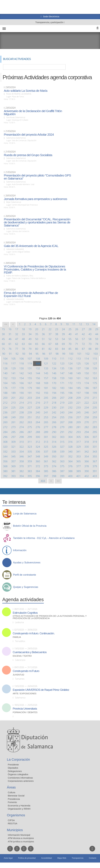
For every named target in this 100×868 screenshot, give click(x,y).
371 (30, 466)
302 (54, 437)
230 (54, 407)
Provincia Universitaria (25, 709)
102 (87, 354)
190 (22, 393)
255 (62, 417)
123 (62, 363)
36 (43, 334)
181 (46, 388)
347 (30, 456)
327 (62, 447)
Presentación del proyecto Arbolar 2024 (29, 135)
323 (30, 447)
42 (83, 334)
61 (10, 344)
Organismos (16, 815)
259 (95, 417)
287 (30, 432)
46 (10, 339)
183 (62, 388)
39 (63, 334)
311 (30, 442)
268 (70, 422)
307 (95, 437)
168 (38, 383)
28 (90, 329)
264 (38, 422)
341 (78, 452)
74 (97, 344)
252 (38, 417)
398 (54, 476)
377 (78, 466)
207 (62, 398)
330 (87, 447)
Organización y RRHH (19, 809)
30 (3, 334)
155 (30, 378)
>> (58, 481)
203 (30, 398)
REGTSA (13, 823)
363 (62, 461)
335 (30, 452)
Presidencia (14, 799)
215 (30, 403)
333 (13, 452)
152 (5, 378)
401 (78, 476)
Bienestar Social (16, 796)
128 (5, 368)
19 (30, 329)
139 (95, 368)
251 (30, 417)
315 (62, 442)
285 (13, 432)
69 (63, 344)
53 (57, 339)
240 (38, 412)
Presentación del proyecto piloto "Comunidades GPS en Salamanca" (37, 177)
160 (70, 378)
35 (37, 334)
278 (54, 427)
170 (54, 383)
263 (30, 422)
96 (44, 354)
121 (46, 363)
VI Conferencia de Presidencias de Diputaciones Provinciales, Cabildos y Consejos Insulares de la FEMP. (35, 269)
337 (46, 452)
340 (70, 452)
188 (5, 393)
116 (5, 363)
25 (70, 329)
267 (62, 422)
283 (95, 427)
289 (46, 432)
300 (38, 437)
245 (78, 412)
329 (78, 447)
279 (62, 427)
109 (46, 359)
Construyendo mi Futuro (26, 671)
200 (5, 398)
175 (95, 383)
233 (78, 407)
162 (87, 378)
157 (46, 378)
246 (87, 412)
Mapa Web (62, 858)
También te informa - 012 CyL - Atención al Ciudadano (44, 538)
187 (95, 388)
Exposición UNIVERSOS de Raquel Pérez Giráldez (41, 690)
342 (87, 452)
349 (46, 456)
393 (13, 476)
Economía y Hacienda (19, 806)
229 (46, 407)
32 (17, 334)
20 (37, 329)
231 (62, 407)
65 (37, 344)
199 (95, 393)
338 (54, 452)
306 (87, 437)
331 (95, 447)
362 (54, 461)
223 (95, 403)
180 (38, 388)
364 (70, 461)
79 (30, 349)
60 (3, 344)
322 (22, 447)
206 (54, 398)
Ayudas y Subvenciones (27, 563)
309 (13, 442)
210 (87, 398)
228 (38, 407)
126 (87, 363)
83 (57, 349)
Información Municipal (19, 835)
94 (30, 354)
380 (5, 471)
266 (54, 422)
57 (83, 339)
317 (78, 442)
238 (22, 412)
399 (62, 476)
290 (54, 432)
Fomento (12, 802)
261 (13, 422)
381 (13, 471)
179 (30, 388)
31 (10, 334)
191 (30, 393)
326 (54, 447)
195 (62, 393)
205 (46, 398)
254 (54, 417)
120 (38, 363)
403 (95, 476)
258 (87, 417)
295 (95, 432)
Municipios (15, 830)
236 (5, 412)
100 (71, 354)
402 (87, 476)
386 (54, 471)
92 (17, 354)
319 (95, 442)
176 (5, 388)
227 (30, 407)
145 (46, 373)
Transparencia (77, 858)
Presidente (13, 765)
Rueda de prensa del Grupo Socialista (28, 155)
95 (37, 354)
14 (94, 324)
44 (97, 334)
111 (62, 359)
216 (38, 403)
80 (37, 349)
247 (95, 412)
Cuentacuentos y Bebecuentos (30, 652)
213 (13, 403)
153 (13, 378)
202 (22, 398)
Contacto (93, 858)
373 (46, 466)
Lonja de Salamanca (25, 514)
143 (30, 373)
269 (78, 422)
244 (70, 412)
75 (3, 349)
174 (87, 383)
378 (87, 466)
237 (13, 412)
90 (4, 354)
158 (54, 378)
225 (13, 407)
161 (78, 378)
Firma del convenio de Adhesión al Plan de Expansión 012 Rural (31, 294)
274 (22, 427)
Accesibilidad (46, 858)
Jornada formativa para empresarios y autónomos (35, 199)
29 (97, 329)
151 (95, 373)
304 (70, 437)
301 (46, 437)
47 (17, 339)
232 (70, 407)
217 (46, 403)
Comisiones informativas (20, 778)
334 (22, 452)
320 (5, 447)
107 (30, 359)
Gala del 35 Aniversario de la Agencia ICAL (31, 246)
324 (38, 447)
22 (50, 329)
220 (70, 403)
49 (30, 339)
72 (83, 344)
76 (10, 349)
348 (38, 456)
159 (62, 378)
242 (54, 412)
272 (5, 427)
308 (5, 442)
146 (54, 373)
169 (46, 383)
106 (22, 359)
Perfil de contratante (25, 575)
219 (62, 403)
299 (30, 437)
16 (10, 329)
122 (54, 363)
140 (5, 373)
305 (78, 437)
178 (22, 388)
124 (70, 363)
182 (54, 388)
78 (23, 349)
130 (22, 368)
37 (50, 334)
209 (78, 398)
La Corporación (18, 759)
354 (87, 456)
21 (43, 329)
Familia (17, 637)
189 (13, 393)
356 (5, 461)
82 (50, 349)
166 (22, 383)
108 (38, 359)
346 (22, 456)
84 (63, 349)
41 (77, 334)
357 (13, 461)
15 (3, 329)
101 (79, 354)
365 (78, 461)
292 (70, 432)
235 (95, 407)
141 (13, 373)
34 (30, 334)
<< (6, 324)
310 (22, 442)
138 (87, 368)
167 (30, 383)
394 (22, 476)
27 (83, 329)
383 (30, 471)
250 (22, 417)
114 (87, 359)
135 (62, 368)
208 (70, 398)
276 (38, 427)
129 (13, 368)
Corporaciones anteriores (21, 781)
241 (46, 412)
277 (46, 427)
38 (57, 334)
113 (78, 359)
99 (64, 354)
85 (70, 349)
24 (63, 329)
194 (54, 393)
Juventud (18, 675)
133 (46, 368)
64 (30, 344)
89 (97, 349)
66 (43, 344)
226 (22, 407)
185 (78, 388)
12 (80, 324)
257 (78, 417)
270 (87, 422)
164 (5, 383)
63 (23, 344)
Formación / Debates (25, 712)
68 (57, 344)
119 (30, 363)
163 (95, 378)
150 (87, 373)
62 (17, 344)
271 (95, 422)
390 (87, 471)
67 (50, 344)
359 (30, 461)
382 (22, 471)
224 (5, 407)
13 (87, 324)
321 (13, 447)
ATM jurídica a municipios (21, 841)
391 (95, 471)
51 (43, 339)
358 (22, 461)
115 (95, 359)
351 (62, 456)
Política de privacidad (27, 858)
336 (38, 452)
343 (95, 452)
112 (70, 359)
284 (5, 432)
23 (57, 329)
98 (57, 354)
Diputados (13, 768)
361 (46, 461)
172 (70, 383)
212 (5, 403)
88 (90, 349)
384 (38, 471)
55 (70, 339)
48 (23, 339)
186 (87, 388)
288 (38, 432)
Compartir (4, 491)
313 (46, 442)
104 (5, 359)
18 (23, 329)
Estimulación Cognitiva (25, 613)
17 (17, 329)
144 (38, 373)
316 (70, 442)
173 (78, 383)
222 (87, 403)
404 (43, 481)
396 (38, 476)
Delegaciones (15, 771)
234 (87, 407)
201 (13, 398)
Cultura (11, 792)
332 (5, 452)
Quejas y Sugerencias (26, 587)
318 (87, 442)
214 (22, 403)
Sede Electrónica (51, 17)
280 (70, 427)
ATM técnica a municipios (21, 838)
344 (5, 456)
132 (38, 368)
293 (78, 432)
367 (95, 461)
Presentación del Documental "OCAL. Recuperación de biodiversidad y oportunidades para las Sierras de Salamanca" (37, 222)
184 (70, 388)
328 (70, 447)
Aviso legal (8, 858)
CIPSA (11, 820)
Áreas (11, 787)
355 (95, 456)
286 (22, 432)
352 (70, 456)
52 (50, 339)
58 (90, 339)
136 (70, 368)
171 (62, 383)
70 (70, 344)
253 (46, 417)
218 (54, 403)
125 (78, 363)
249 (13, 417)
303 (62, 437)
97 (50, 354)
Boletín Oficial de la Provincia (30, 526)
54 (63, 339)
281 (78, 427)
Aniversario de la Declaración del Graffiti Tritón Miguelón (33, 113)
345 (13, 456)
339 (62, 452)
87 (83, 349)
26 (77, 329)
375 (62, 466)
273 (13, 427)
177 (13, 388)
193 (46, 393)
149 (78, 373)
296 (5, 437)
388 (70, 471)
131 (30, 368)
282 (87, 427)
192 (38, 393)
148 (70, 373)
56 (77, 339)
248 (5, 417)
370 (22, 466)
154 (22, 378)
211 (95, 398)
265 (46, 422)
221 (78, 403)
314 (54, 442)
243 (62, 412)
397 (46, 476)
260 (5, 422)
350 (54, 456)
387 (62, 471)
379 (95, 466)
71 (77, 344)
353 (78, 456)
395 (30, 476)
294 (87, 432)
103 (95, 354)
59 (97, 339)
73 (90, 344)
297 (13, 437)
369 (13, 466)
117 (13, 363)
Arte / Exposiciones (25, 694)
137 (78, 368)
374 (54, 466)
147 (62, 373)
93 (24, 354)
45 (3, 339)
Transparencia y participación (50, 22)
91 (10, 354)
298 (22, 437)
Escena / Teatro (22, 656)
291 (62, 432)
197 (78, 393)
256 (70, 417)
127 (95, 363)
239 (30, 412)
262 (22, 422)
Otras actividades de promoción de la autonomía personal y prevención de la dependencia (50, 617)
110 (54, 359)
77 (17, 349)
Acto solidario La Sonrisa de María (26, 91)
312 (38, 442)
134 (54, 368)
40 (70, 334)
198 (87, 393)
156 (38, 378)
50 (37, 339)
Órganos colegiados (18, 774)
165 (13, 383)
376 (70, 466)
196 (70, 393)
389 (78, 471)
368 (5, 466)
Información (20, 550)
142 (22, 373)
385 (46, 471)
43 (90, 334)
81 (43, 349)
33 (23, 334)
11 (74, 324)
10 (67, 324)
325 (46, 447)
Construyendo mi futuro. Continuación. (34, 633)
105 (13, 359)
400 (70, 476)
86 (77, 349)
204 (38, 398)
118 (22, 363)
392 (5, 476)
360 (38, 461)
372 (38, 466)
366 (87, 461)
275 (30, 427)
